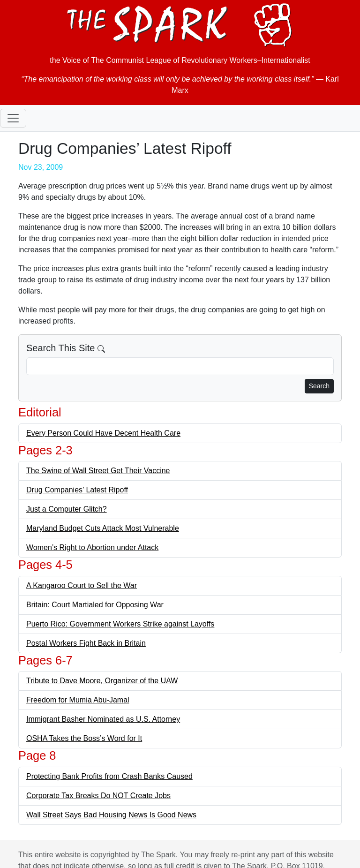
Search (319, 386)
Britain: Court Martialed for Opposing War (95, 605)
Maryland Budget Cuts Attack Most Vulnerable (103, 528)
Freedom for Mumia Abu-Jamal (78, 700)
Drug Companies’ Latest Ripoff (77, 490)
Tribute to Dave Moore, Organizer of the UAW (102, 681)
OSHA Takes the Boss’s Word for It (84, 738)
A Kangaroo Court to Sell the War (82, 585)
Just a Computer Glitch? (67, 509)
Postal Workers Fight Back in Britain (86, 643)
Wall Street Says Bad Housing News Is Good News (111, 815)
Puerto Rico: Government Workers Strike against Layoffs (120, 624)
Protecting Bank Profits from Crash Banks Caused (109, 776)
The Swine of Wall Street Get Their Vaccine (98, 471)
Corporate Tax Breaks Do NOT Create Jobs (98, 796)
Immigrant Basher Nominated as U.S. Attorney (103, 719)
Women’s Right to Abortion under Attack (92, 547)
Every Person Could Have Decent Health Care (103, 433)
